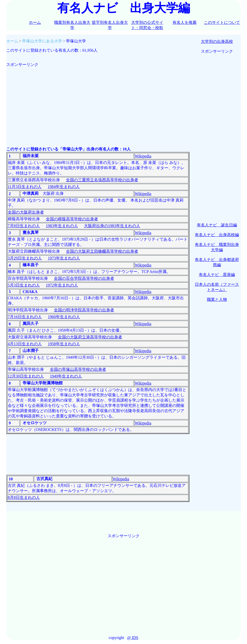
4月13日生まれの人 (25, 344)
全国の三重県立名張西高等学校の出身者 (102, 180)
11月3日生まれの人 (25, 187)
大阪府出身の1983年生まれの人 (112, 226)
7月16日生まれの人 (25, 317)
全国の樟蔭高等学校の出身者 (72, 219)
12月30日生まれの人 (26, 376)
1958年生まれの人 (64, 344)
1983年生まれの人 (62, 226)
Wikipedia (143, 156)
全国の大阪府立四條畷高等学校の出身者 (102, 251)
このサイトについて (222, 22)
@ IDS (133, 638)
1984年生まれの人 (64, 187)
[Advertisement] (98, 103)
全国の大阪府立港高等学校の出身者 (90, 337)
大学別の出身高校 (217, 41)
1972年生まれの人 (62, 285)
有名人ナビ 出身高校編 (217, 235)
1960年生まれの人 (64, 317)
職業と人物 (217, 299)
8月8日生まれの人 (24, 497)
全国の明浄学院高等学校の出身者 (84, 310)
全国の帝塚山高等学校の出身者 (78, 369)
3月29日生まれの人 (25, 258)
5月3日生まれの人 (24, 285)
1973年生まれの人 (64, 258)
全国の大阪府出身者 (26, 212)
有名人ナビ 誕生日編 (217, 225)
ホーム (35, 22)
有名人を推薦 (185, 22)
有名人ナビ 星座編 (217, 275)
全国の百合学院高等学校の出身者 (84, 278)
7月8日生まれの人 (24, 226)
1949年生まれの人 (66, 376)
